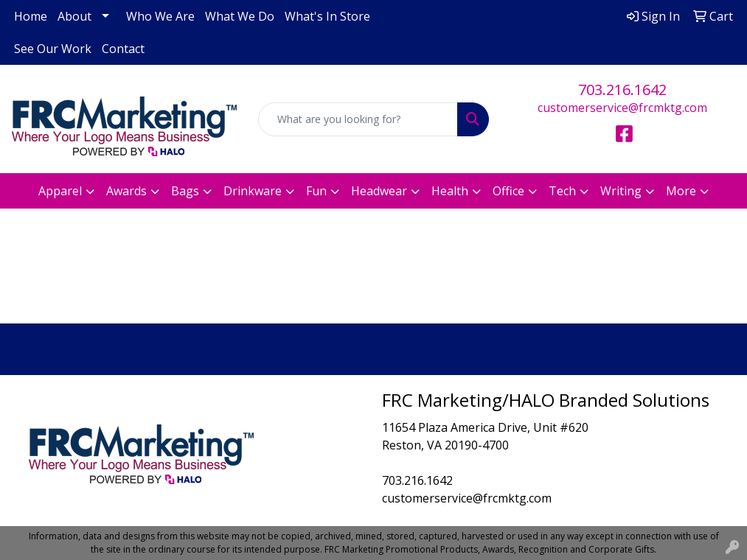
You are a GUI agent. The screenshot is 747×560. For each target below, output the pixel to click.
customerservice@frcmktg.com (622, 108)
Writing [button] (621, 191)
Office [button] (508, 191)
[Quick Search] (358, 119)
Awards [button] (126, 191)
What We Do (240, 16)
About (74, 16)
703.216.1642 (622, 90)
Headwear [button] (379, 191)
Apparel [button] (60, 191)
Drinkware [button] (253, 191)
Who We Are (160, 16)
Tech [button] (562, 191)
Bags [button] (185, 191)
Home (31, 16)
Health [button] (450, 191)
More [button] (681, 191)
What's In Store (327, 16)
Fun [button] (316, 191)
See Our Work (53, 49)
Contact (123, 49)
